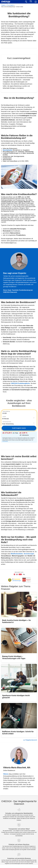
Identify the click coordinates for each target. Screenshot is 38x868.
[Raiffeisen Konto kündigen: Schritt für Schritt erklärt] (19, 720)
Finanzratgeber (10, 5)
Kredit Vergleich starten (19, 428)
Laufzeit (4, 417)
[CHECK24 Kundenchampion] (26, 580)
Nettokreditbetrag (6, 411)
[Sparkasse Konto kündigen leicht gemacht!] (19, 683)
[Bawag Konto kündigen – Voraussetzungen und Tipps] (19, 645)
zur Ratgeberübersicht (30, 740)
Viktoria (6, 774)
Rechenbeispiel (5, 441)
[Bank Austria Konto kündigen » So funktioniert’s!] (19, 609)
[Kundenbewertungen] (14, 580)
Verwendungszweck (7, 422)
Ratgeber (3, 5)
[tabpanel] (19, 426)
